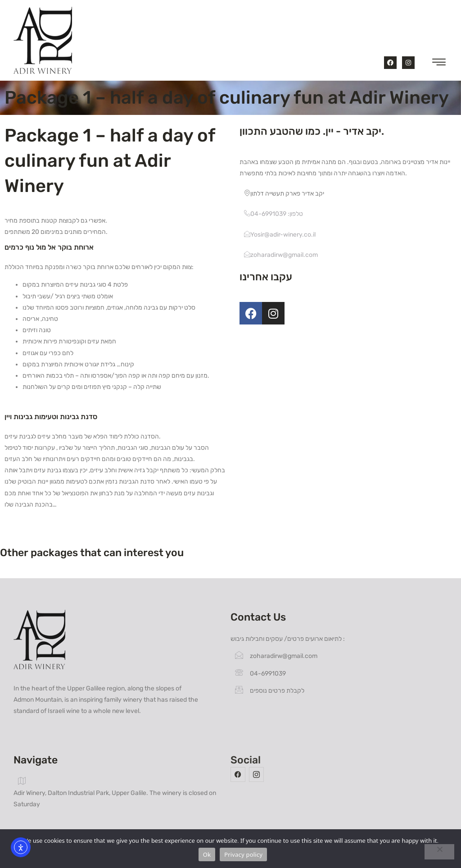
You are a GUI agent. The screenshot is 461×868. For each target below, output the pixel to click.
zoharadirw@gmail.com (281, 255)
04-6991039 (260, 674)
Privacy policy (243, 854)
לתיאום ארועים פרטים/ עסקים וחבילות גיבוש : (288, 639)
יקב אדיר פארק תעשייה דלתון (284, 194)
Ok (207, 854)
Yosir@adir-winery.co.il (280, 235)
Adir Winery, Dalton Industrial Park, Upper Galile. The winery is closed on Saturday (115, 792)
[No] (439, 852)
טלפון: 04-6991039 (273, 214)
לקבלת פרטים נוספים (270, 691)
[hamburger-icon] (437, 64)
